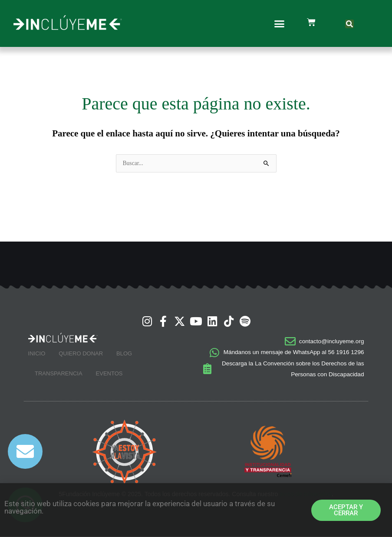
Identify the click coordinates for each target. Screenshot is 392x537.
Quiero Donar (81, 354)
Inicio (37, 354)
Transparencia (59, 374)
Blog (124, 354)
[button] (280, 23)
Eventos (109, 374)
